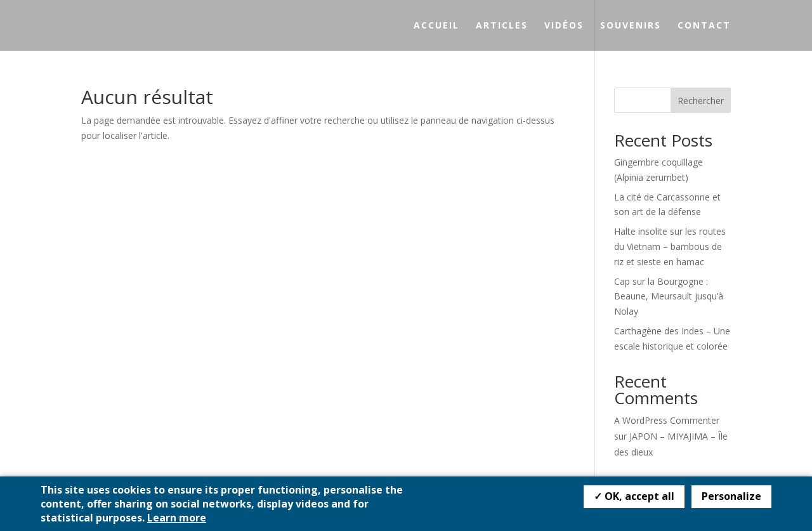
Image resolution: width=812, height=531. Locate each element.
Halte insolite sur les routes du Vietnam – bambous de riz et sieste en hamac (670, 246)
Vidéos (564, 26)
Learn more (177, 518)
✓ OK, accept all (634, 496)
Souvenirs (631, 26)
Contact (704, 26)
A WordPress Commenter (667, 420)
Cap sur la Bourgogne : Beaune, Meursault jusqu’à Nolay (669, 297)
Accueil (436, 26)
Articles (502, 26)
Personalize (731, 496)
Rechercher (701, 101)
